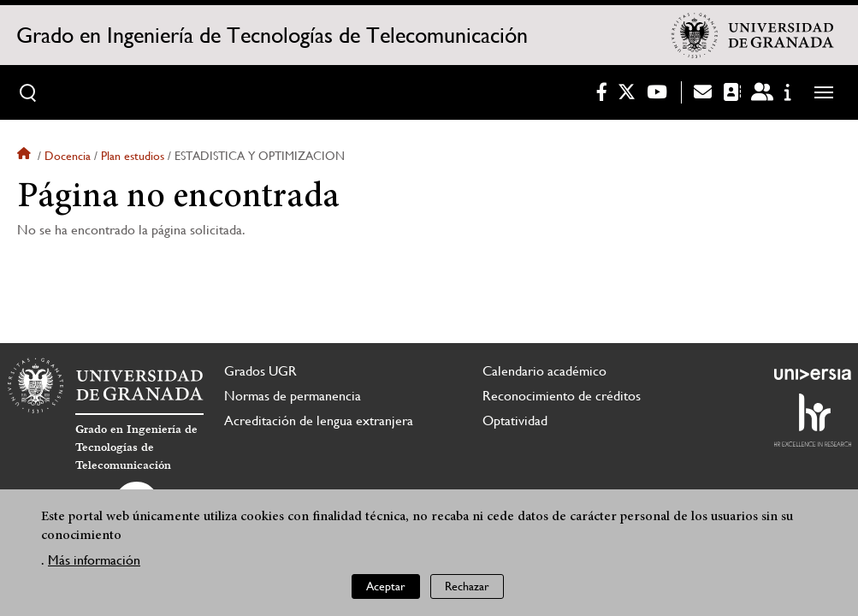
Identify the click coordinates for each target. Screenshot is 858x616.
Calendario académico (544, 371)
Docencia (68, 156)
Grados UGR (260, 371)
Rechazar (467, 586)
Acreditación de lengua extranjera (319, 421)
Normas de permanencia (293, 396)
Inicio (26, 156)
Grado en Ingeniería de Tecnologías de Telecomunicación (272, 35)
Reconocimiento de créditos (562, 396)
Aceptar (386, 586)
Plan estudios (133, 156)
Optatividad (515, 421)
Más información (94, 560)
